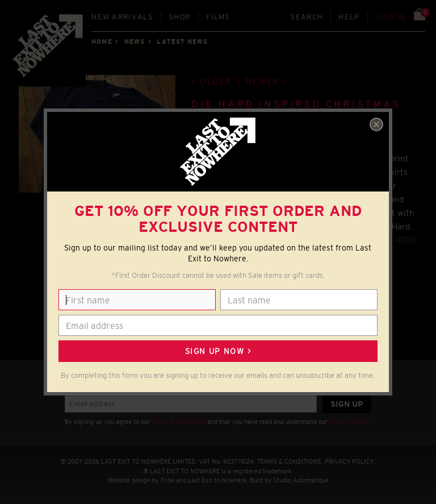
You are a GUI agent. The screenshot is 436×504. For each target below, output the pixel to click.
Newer (263, 82)
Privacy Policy (349, 422)
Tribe (167, 480)
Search (307, 17)
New (122, 17)
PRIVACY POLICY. (350, 461)
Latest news (182, 41)
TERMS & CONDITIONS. (290, 461)
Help (349, 17)
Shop (180, 17)
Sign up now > (218, 351)
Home (102, 41)
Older (216, 82)
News (135, 41)
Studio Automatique (301, 480)
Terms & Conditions (179, 422)
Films (218, 17)
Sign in (391, 17)
